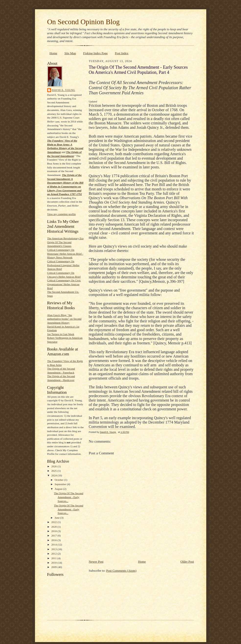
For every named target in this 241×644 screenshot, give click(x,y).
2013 (54, 549)
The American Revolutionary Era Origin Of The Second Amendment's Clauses (65, 242)
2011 (54, 558)
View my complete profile (62, 214)
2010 (54, 563)
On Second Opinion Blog (84, 22)
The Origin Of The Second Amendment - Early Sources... (69, 497)
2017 (54, 535)
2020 (54, 527)
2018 (54, 531)
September (61, 484)
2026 (54, 466)
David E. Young (64, 90)
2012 (54, 554)
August (59, 489)
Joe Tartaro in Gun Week (61, 334)
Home (53, 53)
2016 (54, 540)
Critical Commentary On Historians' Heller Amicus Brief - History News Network (65, 254)
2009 (54, 567)
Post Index (121, 53)
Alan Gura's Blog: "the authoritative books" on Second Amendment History (64, 319)
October (59, 480)
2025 (54, 471)
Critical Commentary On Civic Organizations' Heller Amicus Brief (64, 284)
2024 (54, 475)
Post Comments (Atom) (121, 571)
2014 (54, 545)
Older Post (187, 562)
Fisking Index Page (95, 53)
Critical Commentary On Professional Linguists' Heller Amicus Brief (63, 265)
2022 (54, 522)
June (57, 518)
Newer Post (96, 562)
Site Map (70, 53)
